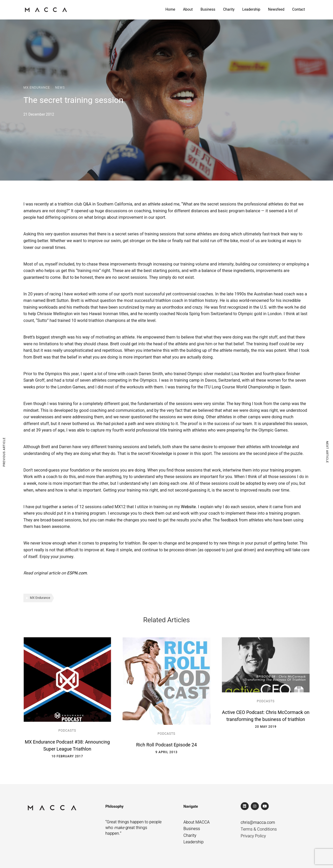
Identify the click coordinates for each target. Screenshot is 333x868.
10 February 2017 (67, 756)
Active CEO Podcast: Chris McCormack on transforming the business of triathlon (266, 716)
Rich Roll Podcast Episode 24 (166, 745)
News (60, 88)
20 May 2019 (266, 727)
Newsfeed (276, 9)
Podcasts (67, 731)
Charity (229, 9)
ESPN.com (77, 573)
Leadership (251, 9)
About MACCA (197, 822)
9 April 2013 (167, 752)
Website (188, 507)
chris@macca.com (258, 823)
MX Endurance (37, 88)
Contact (299, 9)
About (188, 9)
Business (208, 9)
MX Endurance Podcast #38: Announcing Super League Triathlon (67, 746)
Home (170, 9)
